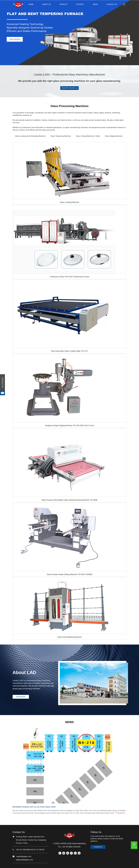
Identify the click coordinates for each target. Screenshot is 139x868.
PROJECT (80, 4)
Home (31, 4)
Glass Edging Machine (114, 136)
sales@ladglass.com (24, 856)
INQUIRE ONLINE (69, 88)
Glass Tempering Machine (61, 136)
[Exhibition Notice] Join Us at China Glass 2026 (34, 807)
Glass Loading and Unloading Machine (30, 136)
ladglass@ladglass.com (25, 860)
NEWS (95, 4)
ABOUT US (46, 4)
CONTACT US (112, 4)
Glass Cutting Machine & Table (88, 136)
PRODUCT (64, 4)
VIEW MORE (21, 697)
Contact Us (98, 847)
